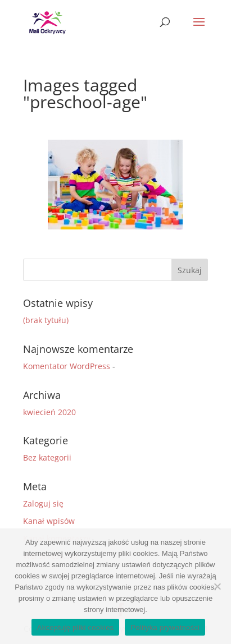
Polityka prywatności (165, 627)
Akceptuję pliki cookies (76, 627)
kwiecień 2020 (49, 412)
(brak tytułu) (46, 320)
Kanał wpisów (49, 521)
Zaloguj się (43, 503)
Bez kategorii (47, 457)
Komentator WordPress (67, 366)
